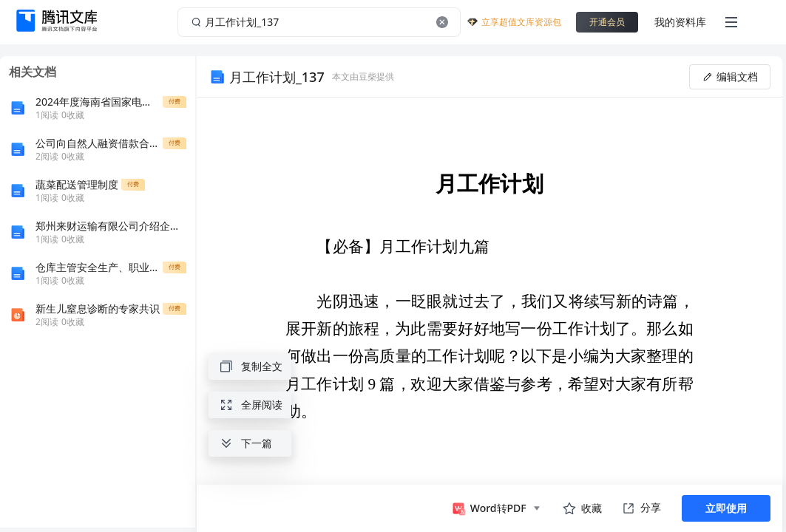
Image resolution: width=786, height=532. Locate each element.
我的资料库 (680, 22)
